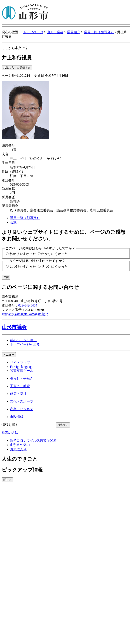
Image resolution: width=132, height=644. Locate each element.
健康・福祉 (18, 394)
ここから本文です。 (17, 48)
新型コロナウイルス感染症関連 (33, 440)
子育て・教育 (20, 386)
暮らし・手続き (22, 378)
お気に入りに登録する (17, 68)
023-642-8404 (28, 305)
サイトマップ (20, 363)
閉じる (7, 480)
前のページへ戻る (23, 340)
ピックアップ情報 (22, 470)
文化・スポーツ (22, 401)
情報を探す (10, 425)
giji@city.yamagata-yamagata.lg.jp (25, 314)
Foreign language (22, 367)
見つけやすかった (23, 267)
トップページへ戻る (25, 344)
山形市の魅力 (20, 445)
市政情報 (17, 417)
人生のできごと (20, 459)
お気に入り (18, 449)
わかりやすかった (23, 254)
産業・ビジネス (22, 409)
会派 (13, 222)
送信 (6, 277)
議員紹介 (74, 32)
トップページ (33, 32)
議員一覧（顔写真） (99, 32)
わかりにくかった (54, 254)
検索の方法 (10, 433)
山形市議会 (55, 32)
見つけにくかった (54, 267)
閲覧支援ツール (22, 371)
